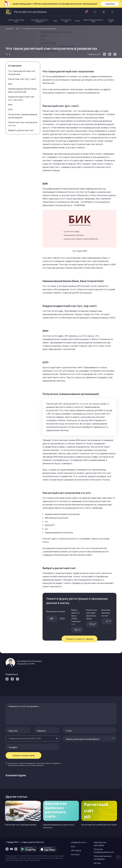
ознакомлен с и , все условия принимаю (34, 764)
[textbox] (32, 738)
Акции (77, 21)
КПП (10, 109)
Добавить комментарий (24, 755)
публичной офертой (27, 763)
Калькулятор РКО (66, 21)
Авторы (97, 863)
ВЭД (56, 21)
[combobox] (32, 738)
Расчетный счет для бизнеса (26, 12)
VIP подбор (76, 850)
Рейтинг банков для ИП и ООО (93, 21)
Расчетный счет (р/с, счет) (22, 79)
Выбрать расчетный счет (21, 130)
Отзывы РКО (111, 21)
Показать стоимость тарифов (80, 639)
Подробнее (110, 4)
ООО (62, 618)
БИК (10, 84)
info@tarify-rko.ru (79, 842)
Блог (73, 846)
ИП (52, 618)
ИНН (10, 105)
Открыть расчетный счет (16, 21)
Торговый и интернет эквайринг (39, 21)
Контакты (75, 854)
